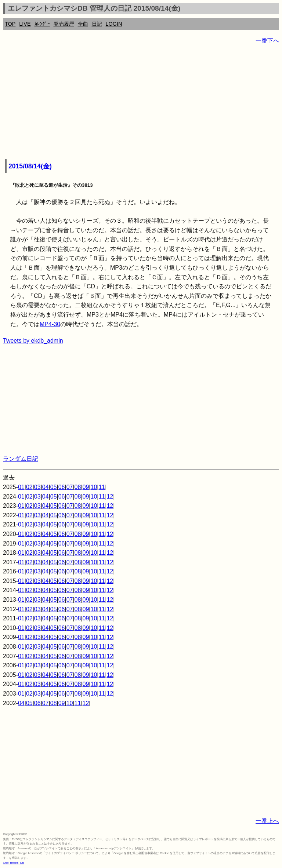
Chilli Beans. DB (14, 863)
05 (54, 487)
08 (78, 487)
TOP (10, 24)
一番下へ (267, 41)
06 (62, 487)
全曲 (83, 24)
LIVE (25, 24)
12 (110, 497)
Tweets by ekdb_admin (33, 341)
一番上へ (267, 821)
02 (29, 487)
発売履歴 (64, 24)
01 (21, 487)
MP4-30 (50, 324)
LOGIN (114, 24)
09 (86, 487)
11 (102, 487)
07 (70, 487)
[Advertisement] (141, 103)
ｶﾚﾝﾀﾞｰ (42, 24)
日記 (97, 24)
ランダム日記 (21, 459)
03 (37, 487)
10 (94, 487)
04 (46, 487)
